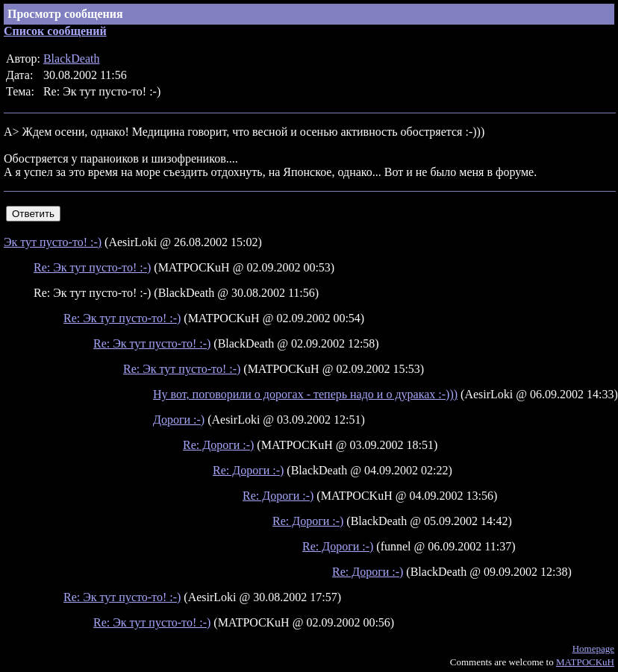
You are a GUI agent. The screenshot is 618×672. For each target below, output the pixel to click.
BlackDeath (72, 59)
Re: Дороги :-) (218, 445)
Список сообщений (55, 31)
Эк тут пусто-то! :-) (53, 242)
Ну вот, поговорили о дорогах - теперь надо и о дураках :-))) (305, 394)
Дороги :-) (179, 420)
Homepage (593, 649)
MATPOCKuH (585, 662)
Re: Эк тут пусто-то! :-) (92, 267)
